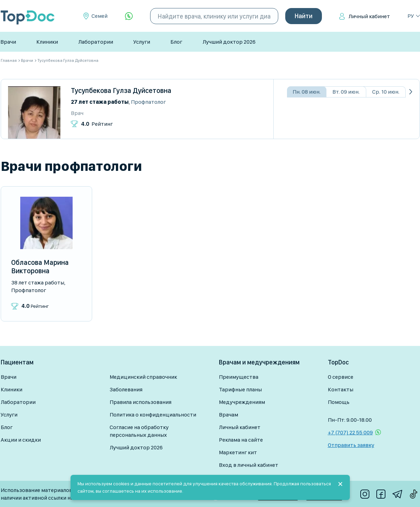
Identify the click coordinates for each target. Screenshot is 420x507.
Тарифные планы (240, 389)
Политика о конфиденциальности (153, 415)
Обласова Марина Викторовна (40, 267)
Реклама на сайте (241, 440)
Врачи (8, 42)
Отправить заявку (351, 445)
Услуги (142, 42)
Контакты (341, 389)
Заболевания (126, 389)
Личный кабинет (369, 16)
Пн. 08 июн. (307, 92)
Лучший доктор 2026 (229, 42)
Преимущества (239, 377)
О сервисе (341, 377)
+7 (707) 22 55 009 (350, 432)
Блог (176, 42)
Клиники (47, 42)
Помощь (339, 402)
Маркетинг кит (238, 452)
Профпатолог (148, 102)
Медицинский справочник (143, 377)
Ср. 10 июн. (386, 92)
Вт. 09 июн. (346, 92)
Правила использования (141, 402)
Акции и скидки (21, 440)
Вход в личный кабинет (249, 465)
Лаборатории (96, 42)
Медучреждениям (242, 402)
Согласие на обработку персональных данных (139, 431)
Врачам (229, 415)
